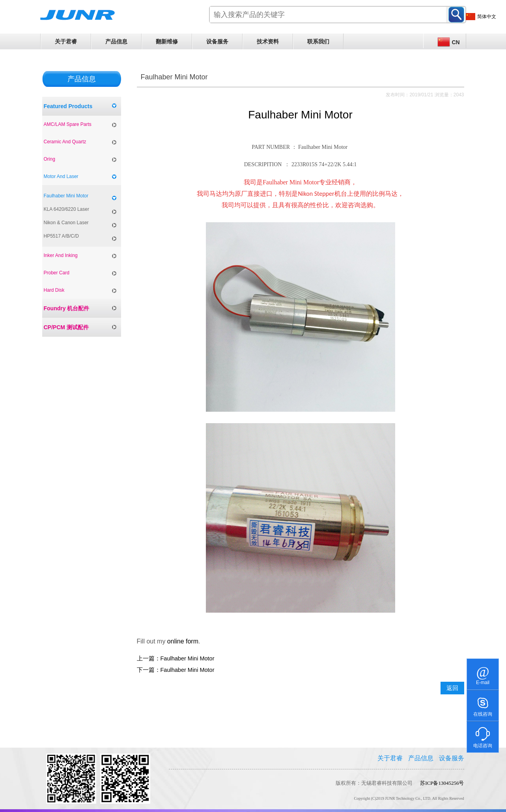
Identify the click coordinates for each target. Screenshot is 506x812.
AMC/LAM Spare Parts (68, 124)
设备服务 (217, 41)
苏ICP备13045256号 (442, 783)
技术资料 (268, 41)
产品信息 (116, 41)
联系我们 (318, 41)
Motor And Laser (61, 176)
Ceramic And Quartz (65, 142)
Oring (49, 159)
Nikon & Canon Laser (66, 223)
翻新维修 (167, 41)
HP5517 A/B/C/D (61, 236)
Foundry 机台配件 (67, 308)
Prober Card (57, 273)
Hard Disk (54, 290)
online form (183, 641)
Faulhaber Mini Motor (66, 196)
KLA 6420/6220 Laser (66, 209)
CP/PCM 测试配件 (66, 327)
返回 (452, 688)
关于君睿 (66, 41)
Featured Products (68, 106)
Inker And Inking (61, 255)
